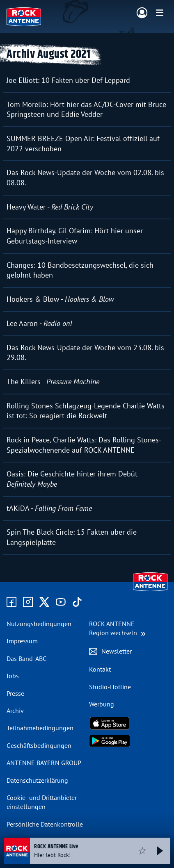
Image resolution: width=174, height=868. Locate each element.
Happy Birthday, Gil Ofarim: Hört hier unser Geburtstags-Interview (75, 236)
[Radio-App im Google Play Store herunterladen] (128, 741)
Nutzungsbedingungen (39, 624)
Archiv (15, 711)
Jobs (13, 676)
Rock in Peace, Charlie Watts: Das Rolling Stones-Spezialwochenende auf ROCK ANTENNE (84, 445)
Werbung (102, 704)
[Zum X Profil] (44, 602)
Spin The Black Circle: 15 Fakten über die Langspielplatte (72, 537)
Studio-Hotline (110, 687)
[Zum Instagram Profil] (28, 602)
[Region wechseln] (117, 628)
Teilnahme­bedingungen (40, 728)
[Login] (142, 13)
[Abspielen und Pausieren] (160, 851)
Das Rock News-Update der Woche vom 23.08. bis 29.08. (85, 353)
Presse (15, 693)
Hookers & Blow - (60, 299)
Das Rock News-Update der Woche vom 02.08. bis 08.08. (85, 178)
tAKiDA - (49, 508)
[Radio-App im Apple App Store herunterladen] (128, 723)
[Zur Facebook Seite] (11, 602)
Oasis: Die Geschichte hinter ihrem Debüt (72, 479)
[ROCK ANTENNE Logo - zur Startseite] (24, 17)
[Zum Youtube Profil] (61, 602)
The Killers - (53, 382)
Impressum (22, 641)
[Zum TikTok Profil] (77, 602)
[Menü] (160, 13)
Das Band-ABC (26, 658)
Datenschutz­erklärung (37, 780)
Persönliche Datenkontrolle (45, 824)
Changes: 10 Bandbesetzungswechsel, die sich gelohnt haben (80, 270)
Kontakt (100, 669)
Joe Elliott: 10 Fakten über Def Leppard (68, 80)
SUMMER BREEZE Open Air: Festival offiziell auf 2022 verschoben (83, 144)
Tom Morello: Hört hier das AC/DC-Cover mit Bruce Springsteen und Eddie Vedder (86, 109)
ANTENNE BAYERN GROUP (44, 763)
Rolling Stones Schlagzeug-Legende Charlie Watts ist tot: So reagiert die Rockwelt (86, 411)
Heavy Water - (50, 207)
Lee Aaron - (39, 323)
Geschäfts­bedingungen (39, 745)
